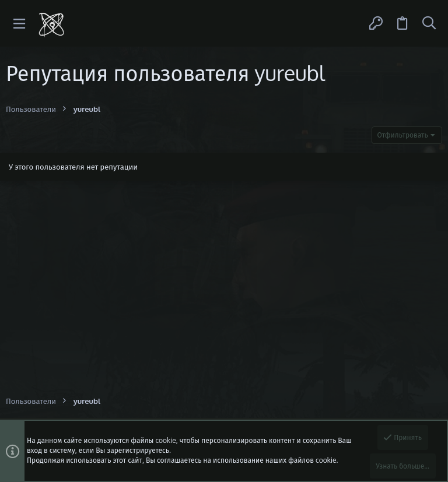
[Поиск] (429, 23)
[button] (20, 24)
